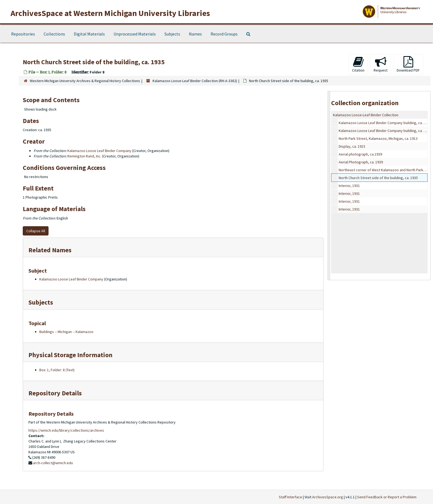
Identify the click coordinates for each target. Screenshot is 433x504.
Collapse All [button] (36, 231)
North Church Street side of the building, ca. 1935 (378, 178)
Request (381, 64)
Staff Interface (290, 497)
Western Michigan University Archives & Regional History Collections (85, 81)
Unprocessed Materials (135, 34)
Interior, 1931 (349, 186)
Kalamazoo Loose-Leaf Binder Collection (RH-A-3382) (195, 81)
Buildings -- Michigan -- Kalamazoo (66, 332)
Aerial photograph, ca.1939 (360, 154)
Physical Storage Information (70, 355)
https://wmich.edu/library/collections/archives (66, 430)
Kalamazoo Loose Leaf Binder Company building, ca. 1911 (385, 123)
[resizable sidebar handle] (329, 185)
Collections (54, 34)
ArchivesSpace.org (328, 497)
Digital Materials (89, 34)
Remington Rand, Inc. (84, 156)
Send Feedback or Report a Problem (387, 497)
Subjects (172, 34)
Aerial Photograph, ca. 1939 (361, 162)
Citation (358, 64)
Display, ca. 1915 (352, 146)
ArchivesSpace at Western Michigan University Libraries (110, 13)
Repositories (23, 34)
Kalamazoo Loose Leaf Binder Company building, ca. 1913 (385, 131)
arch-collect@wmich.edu (53, 463)
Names (195, 34)
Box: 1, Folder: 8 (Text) (57, 370)
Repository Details (55, 393)
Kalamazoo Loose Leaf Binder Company (99, 151)
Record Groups (224, 34)
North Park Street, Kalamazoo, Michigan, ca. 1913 (378, 138)
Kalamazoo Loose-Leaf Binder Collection (366, 115)
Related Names (50, 250)
